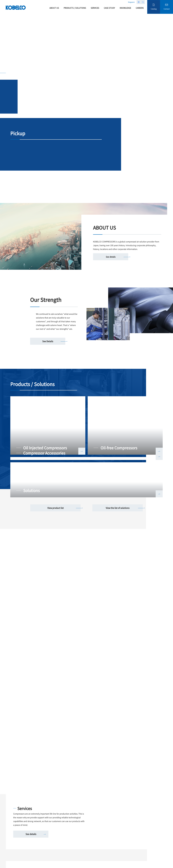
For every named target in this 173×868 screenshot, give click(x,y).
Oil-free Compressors (119, 448)
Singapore (131, 2)
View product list (55, 508)
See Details (48, 341)
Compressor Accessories (44, 453)
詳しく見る (82, 451)
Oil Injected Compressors (45, 448)
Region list (139, 2)
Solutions (31, 490)
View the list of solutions (118, 508)
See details (111, 257)
